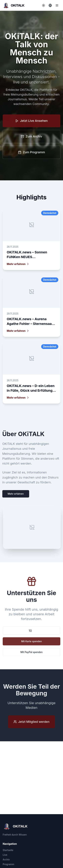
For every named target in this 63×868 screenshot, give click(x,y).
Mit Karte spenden (32, 642)
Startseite (8, 850)
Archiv (6, 860)
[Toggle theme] (44, 5)
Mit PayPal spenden (32, 653)
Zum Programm (31, 153)
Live (5, 855)
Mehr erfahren (15, 494)
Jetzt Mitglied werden (31, 722)
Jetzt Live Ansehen (31, 121)
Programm (8, 864)
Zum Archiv (32, 137)
